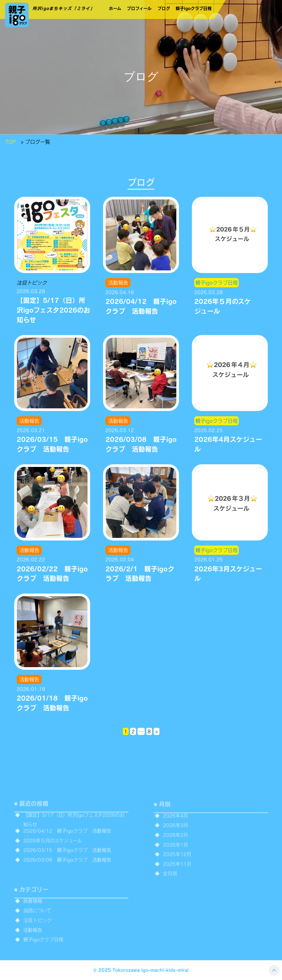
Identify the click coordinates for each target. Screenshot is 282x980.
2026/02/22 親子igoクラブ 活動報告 (52, 573)
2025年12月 (177, 868)
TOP (11, 142)
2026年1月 (176, 859)
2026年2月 (176, 849)
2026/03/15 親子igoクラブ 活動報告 (52, 444)
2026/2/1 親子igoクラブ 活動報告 (140, 573)
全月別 (170, 888)
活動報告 (118, 283)
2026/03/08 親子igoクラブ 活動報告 (141, 444)
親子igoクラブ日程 (217, 283)
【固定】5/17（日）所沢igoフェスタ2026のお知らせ (53, 310)
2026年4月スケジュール (228, 444)
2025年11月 (177, 878)
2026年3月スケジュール (228, 573)
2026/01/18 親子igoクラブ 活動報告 (52, 703)
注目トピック (32, 283)
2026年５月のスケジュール (223, 306)
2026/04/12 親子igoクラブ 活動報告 (141, 306)
